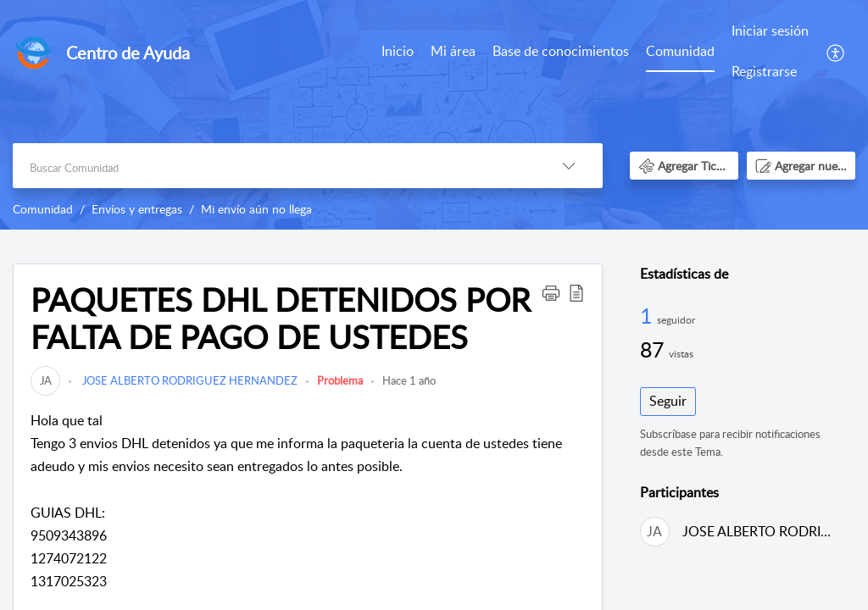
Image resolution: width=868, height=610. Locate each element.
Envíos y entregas (137, 209)
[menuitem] (398, 53)
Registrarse (764, 71)
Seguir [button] (668, 401)
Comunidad (680, 51)
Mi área (453, 51)
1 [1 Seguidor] (648, 315)
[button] (836, 52)
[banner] (434, 115)
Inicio (398, 51)
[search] (274, 166)
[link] (45, 380)
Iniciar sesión (770, 30)
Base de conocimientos (561, 51)
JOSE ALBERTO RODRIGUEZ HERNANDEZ (189, 380)
